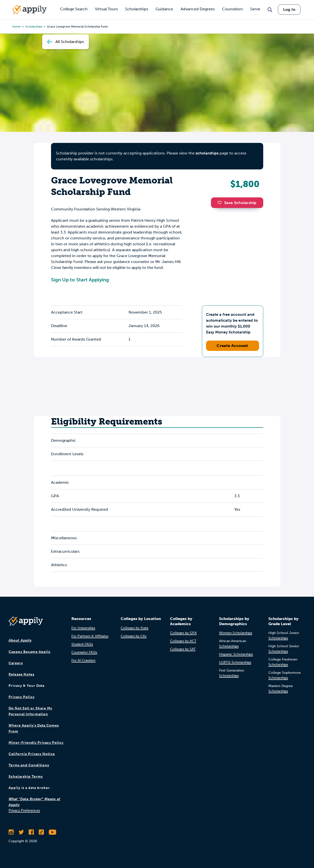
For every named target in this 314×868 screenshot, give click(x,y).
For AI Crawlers (83, 660)
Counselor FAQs (84, 652)
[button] (221, 203)
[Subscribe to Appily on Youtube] (52, 832)
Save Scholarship (237, 203)
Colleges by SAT (183, 649)
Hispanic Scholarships (236, 654)
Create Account (232, 346)
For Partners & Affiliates (90, 636)
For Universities (83, 628)
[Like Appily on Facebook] (31, 832)
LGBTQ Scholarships (235, 662)
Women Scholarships (236, 633)
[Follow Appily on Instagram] (11, 832)
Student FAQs (82, 644)
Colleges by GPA (183, 633)
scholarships (207, 153)
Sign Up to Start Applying (80, 280)
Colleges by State (135, 628)
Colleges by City (134, 636)
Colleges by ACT (183, 641)
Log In (289, 9)
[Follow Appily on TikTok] (41, 832)
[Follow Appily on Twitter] (21, 832)
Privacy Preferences (24, 810)
